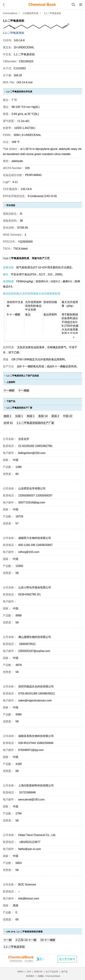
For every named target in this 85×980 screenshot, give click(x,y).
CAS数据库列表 (31, 13)
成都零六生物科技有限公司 (35, 538)
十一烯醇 (9, 390)
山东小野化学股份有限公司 (35, 587)
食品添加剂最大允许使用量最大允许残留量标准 (32, 294)
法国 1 (19, 416)
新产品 (65, 972)
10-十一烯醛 (48, 940)
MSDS (20, 972)
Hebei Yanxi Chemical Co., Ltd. (37, 835)
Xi (21, 214)
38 (21, 221)
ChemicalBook (10, 13)
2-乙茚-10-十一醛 (26, 940)
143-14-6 (26, 189)
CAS (29, 972)
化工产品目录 (52, 972)
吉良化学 (24, 439)
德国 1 (7, 416)
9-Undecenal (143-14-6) (42, 196)
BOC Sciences (27, 884)
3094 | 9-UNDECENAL (27, 135)
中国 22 (68, 416)
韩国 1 (31, 416)
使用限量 (8, 281)
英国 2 (55, 416)
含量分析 (8, 267)
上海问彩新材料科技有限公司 (36, 785)
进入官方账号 (67, 959)
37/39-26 (22, 228)
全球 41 (8, 423)
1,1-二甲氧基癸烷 (13, 33)
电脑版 (41, 976)
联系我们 (30, 976)
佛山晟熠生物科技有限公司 (35, 637)
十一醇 (8, 940)
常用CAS (38, 972)
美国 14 (43, 416)
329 (27, 168)
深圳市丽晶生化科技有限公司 (36, 686)
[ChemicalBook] (42, 5)
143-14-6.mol (24, 82)
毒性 (6, 274)
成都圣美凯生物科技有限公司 (36, 736)
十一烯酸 (24, 390)
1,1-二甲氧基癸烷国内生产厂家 (36, 423)
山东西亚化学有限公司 (32, 488)
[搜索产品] (73, 5)
